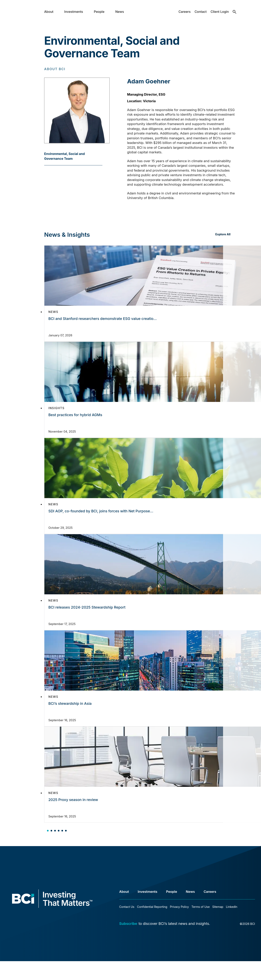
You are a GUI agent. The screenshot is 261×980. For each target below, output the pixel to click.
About (49, 12)
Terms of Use (201, 907)
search (235, 15)
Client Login (220, 12)
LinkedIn (232, 907)
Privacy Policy (179, 907)
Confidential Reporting (152, 907)
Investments (74, 12)
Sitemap (218, 907)
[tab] (48, 830)
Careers (185, 12)
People (99, 12)
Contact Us (127, 907)
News (120, 12)
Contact (201, 12)
